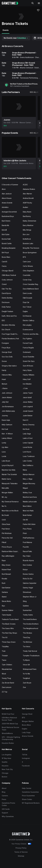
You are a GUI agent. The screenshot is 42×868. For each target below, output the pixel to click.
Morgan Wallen (7, 493)
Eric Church (6, 330)
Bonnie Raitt (6, 239)
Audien (25, 207)
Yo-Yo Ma (26, 674)
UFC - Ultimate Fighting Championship (11, 738)
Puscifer (26, 547)
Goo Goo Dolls (7, 357)
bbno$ (4, 230)
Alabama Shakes (29, 189)
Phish (25, 533)
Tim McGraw (27, 642)
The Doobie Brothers (31, 624)
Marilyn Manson (29, 474)
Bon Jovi (26, 234)
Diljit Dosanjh (27, 298)
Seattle (5, 762)
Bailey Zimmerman (30, 221)
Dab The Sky (7, 289)
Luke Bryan (6, 461)
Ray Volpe (27, 556)
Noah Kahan (27, 515)
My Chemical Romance (10, 502)
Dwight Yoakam (7, 311)
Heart (4, 379)
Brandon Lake (28, 243)
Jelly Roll (5, 402)
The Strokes (27, 633)
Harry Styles (27, 370)
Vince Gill (26, 665)
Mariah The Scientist (9, 474)
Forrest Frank (28, 343)
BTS (24, 257)
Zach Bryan (27, 683)
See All (34, 92)
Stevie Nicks (6, 601)
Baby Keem (27, 212)
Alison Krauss (7, 198)
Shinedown (27, 592)
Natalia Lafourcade (30, 502)
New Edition (27, 506)
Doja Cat (26, 302)
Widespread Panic (30, 669)
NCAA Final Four (8, 714)
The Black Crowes (9, 624)
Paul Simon (6, 529)
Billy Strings (27, 230)
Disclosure (6, 302)
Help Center (27, 788)
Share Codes (27, 799)
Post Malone (27, 542)
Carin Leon (27, 262)
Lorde (4, 456)
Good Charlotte (29, 357)
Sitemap (21, 856)
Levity (4, 443)
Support (5, 813)
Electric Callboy (29, 320)
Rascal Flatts (27, 551)
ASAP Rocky (27, 203)
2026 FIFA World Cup (10, 724)
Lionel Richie (27, 447)
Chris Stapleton (28, 271)
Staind (4, 597)
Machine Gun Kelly (9, 470)
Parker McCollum (29, 524)
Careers (5, 796)
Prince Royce (7, 547)
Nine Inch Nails (28, 511)
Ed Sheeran (27, 316)
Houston (5, 766)
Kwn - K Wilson (7, 434)
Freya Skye (6, 348)
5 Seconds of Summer (10, 185)
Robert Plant (6, 570)
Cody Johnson (7, 280)
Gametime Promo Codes (8, 804)
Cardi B (4, 262)
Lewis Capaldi (28, 443)
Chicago (5, 773)
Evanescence (28, 330)
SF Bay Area (6, 758)
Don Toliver (27, 307)
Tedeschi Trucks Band (10, 619)
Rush (4, 583)
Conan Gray (27, 280)
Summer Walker (8, 610)
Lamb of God (28, 438)
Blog (4, 792)
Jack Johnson (7, 393)
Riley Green (6, 565)
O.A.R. (4, 520)
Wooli (4, 674)
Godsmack (27, 352)
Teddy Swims (28, 615)
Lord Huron (27, 452)
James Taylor (28, 393)
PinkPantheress (29, 538)
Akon (4, 189)
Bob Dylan (6, 234)
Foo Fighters (27, 339)
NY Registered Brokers (31, 803)
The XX (5, 637)
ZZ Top (5, 692)
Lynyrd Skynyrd (8, 465)
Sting (25, 601)
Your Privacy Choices (19, 844)
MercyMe (5, 488)
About (4, 788)
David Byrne (6, 293)
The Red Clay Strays (9, 633)
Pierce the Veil (7, 538)
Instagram (26, 758)
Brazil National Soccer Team (10, 729)
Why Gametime (8, 816)
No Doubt (5, 515)
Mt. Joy (4, 497)
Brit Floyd (5, 253)
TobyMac (5, 646)
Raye (4, 560)
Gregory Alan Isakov (9, 366)
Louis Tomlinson (29, 456)
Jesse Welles (28, 402)
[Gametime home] (11, 3)
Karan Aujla (6, 420)
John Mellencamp (8, 411)
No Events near (16, 38)
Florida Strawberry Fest (10, 339)
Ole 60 (25, 520)
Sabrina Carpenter (30, 583)
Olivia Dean (6, 524)
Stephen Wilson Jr (30, 597)
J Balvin (5, 388)
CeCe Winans (28, 266)
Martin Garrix (6, 479)
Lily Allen (5, 447)
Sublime (26, 606)
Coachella (27, 275)
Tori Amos (27, 646)
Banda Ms (5, 225)
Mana (25, 470)
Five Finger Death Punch (11, 334)
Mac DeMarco (28, 465)
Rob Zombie (27, 565)
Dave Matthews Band (31, 289)
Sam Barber (6, 588)
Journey (5, 416)
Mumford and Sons (30, 497)
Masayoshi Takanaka (10, 483)
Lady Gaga (27, 434)
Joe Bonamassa (8, 406)
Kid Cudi (5, 429)
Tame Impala (6, 615)
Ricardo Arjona (28, 560)
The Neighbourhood (30, 628)
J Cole (25, 388)
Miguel (25, 488)
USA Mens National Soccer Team (9, 719)
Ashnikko (5, 207)
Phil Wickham (7, 533)
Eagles (25, 311)
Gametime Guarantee (30, 792)
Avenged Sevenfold (9, 212)
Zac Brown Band (8, 683)
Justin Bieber (28, 416)
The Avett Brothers (30, 619)
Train (4, 651)
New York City (7, 769)
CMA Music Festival (9, 275)
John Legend (28, 406)
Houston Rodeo (8, 743)
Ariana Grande (7, 203)
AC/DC (25, 185)
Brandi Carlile (7, 243)
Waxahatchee (7, 669)
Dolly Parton (6, 307)
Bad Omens (6, 221)
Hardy (4, 370)
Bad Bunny (27, 216)
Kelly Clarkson (7, 425)
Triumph (5, 656)
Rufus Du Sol (28, 579)
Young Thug (6, 678)
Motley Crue (27, 493)
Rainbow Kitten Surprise (11, 551)
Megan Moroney (29, 483)
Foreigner (5, 343)
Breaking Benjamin (9, 248)
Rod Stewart (6, 574)
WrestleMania (7, 733)
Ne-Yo (4, 506)
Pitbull (4, 542)
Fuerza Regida (28, 348)
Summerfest (27, 610)
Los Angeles (7, 755)
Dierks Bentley (7, 298)
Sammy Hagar (28, 588)
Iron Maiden (27, 384)
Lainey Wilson (7, 438)
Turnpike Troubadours (31, 656)
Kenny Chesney (29, 425)
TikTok (25, 755)
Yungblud (26, 678)
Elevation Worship (8, 325)
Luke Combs (27, 461)
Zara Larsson (7, 687)
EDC (3, 320)
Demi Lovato (27, 293)
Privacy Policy (21, 848)
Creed (4, 284)
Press (4, 799)
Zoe (24, 687)
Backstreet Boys (8, 216)
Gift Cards (6, 809)
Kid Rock (26, 429)
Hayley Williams (29, 375)
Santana (5, 592)
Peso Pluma (27, 529)
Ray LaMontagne (8, 556)
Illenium (4, 384)
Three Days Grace (9, 642)
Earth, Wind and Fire (9, 316)
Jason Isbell (27, 397)
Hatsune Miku (7, 375)
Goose (4, 361)
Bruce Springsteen (30, 253)
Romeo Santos (28, 574)
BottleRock (27, 239)
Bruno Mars (6, 257)
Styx (3, 606)
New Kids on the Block (10, 511)
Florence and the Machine (32, 334)
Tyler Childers (7, 665)
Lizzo (4, 452)
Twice (4, 660)
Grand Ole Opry (29, 361)
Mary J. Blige (28, 479)
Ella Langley (27, 325)
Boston (5, 777)
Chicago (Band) (8, 271)
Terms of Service (21, 852)
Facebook (26, 766)
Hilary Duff (27, 379)
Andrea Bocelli (28, 198)
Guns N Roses (28, 366)
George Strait (7, 352)
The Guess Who (8, 628)
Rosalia (4, 579)
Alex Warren (27, 194)
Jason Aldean (7, 397)
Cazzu (4, 266)
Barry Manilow (28, 225)
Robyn (25, 570)
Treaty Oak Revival (30, 651)
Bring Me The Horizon (31, 248)
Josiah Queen (28, 411)
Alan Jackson (7, 194)
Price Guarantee (28, 796)
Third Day (26, 637)
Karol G (26, 420)
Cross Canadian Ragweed (32, 284)
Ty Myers (26, 660)
